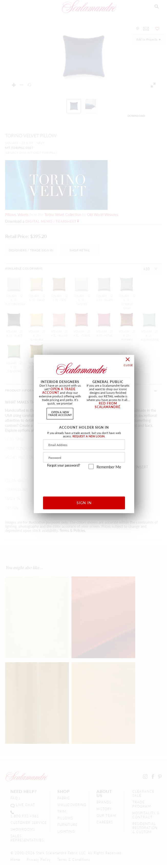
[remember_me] (91, 467)
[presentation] (84, 481)
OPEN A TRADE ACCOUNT (59, 391)
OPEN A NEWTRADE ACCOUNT (60, 413)
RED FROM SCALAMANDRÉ (108, 405)
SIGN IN (84, 503)
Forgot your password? (64, 465)
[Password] (84, 457)
